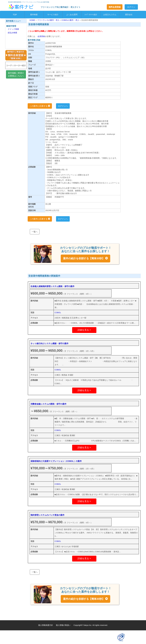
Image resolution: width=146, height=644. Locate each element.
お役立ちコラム (110, 15)
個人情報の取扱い (63, 625)
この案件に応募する (40, 106)
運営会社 (129, 15)
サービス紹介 (53, 15)
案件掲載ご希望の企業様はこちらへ (16, 74)
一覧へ (35, 232)
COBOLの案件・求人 (71, 20)
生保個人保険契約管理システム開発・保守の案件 (52, 286)
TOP (15, 15)
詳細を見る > (84, 330)
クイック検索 (13, 29)
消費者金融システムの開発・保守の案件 (48, 404)
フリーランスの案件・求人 (49, 20)
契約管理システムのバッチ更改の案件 (47, 515)
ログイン (131, 7)
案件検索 (34, 15)
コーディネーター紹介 (16, 65)
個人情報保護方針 (46, 625)
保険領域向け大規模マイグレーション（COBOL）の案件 (56, 461)
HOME (33, 20)
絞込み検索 (12, 33)
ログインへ (63, 106)
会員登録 (41, 36)
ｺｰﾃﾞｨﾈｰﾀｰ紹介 (91, 15)
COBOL (58, 313)
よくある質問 (72, 15)
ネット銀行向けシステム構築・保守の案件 (49, 343)
